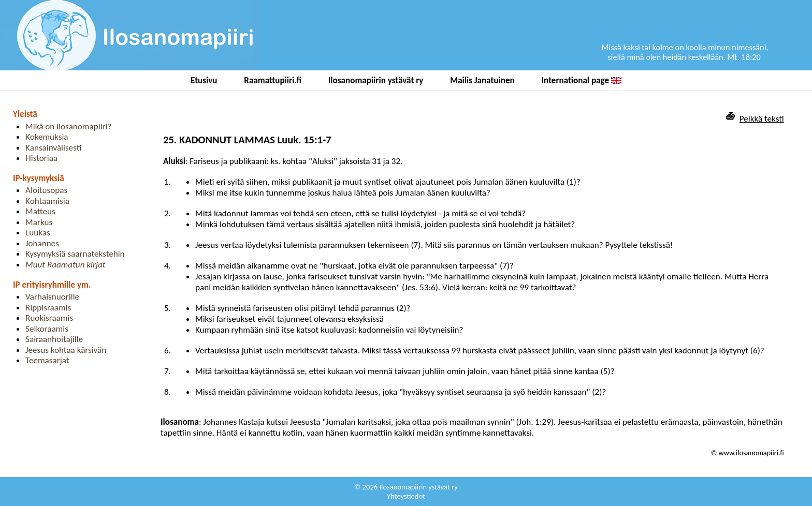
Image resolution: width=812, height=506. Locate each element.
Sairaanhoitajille (54, 339)
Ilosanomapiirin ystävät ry (376, 80)
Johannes (42, 243)
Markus (39, 222)
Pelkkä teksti (762, 119)
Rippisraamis (48, 308)
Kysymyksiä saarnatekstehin (75, 254)
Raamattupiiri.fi (273, 80)
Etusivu (204, 80)
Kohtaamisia (47, 201)
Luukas (38, 233)
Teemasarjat (47, 360)
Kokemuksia (47, 137)
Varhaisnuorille (52, 297)
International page (582, 80)
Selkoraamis (47, 329)
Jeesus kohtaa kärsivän (66, 350)
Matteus (40, 211)
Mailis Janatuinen (482, 80)
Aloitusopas (46, 190)
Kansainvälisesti (53, 148)
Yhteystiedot (406, 496)
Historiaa (41, 158)
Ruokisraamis (49, 318)
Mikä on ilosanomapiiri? (68, 126)
